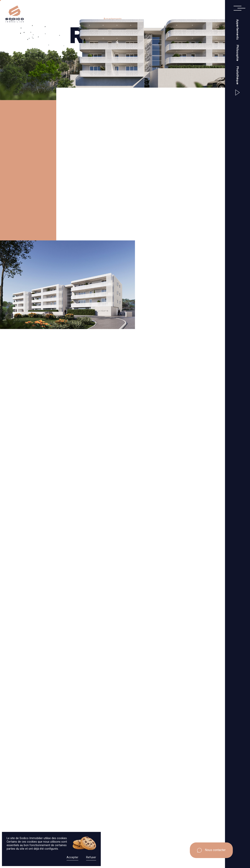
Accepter (72, 857)
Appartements (238, 29)
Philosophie (238, 53)
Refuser (91, 857)
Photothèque (238, 75)
